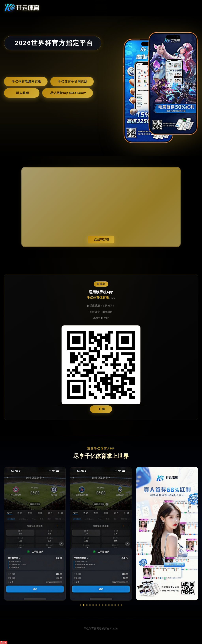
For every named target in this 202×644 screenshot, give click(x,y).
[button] (80, 605)
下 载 (102, 409)
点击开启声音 (102, 240)
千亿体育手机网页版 (73, 81)
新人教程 (22, 93)
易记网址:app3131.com (68, 93)
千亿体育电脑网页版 (27, 81)
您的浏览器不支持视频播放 (101, 207)
